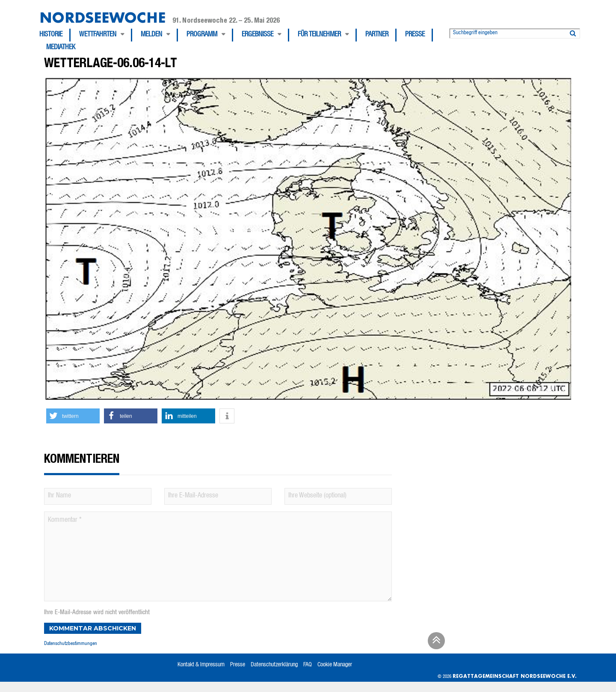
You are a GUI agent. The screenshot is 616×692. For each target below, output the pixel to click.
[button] (73, 416)
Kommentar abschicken (93, 628)
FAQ (308, 665)
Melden (151, 35)
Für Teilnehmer (319, 35)
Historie (51, 35)
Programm (202, 35)
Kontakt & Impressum (201, 665)
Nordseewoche (102, 17)
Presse (415, 35)
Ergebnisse (258, 35)
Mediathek (61, 48)
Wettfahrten (98, 35)
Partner (377, 35)
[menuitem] (55, 35)
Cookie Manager (335, 665)
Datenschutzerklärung (274, 665)
